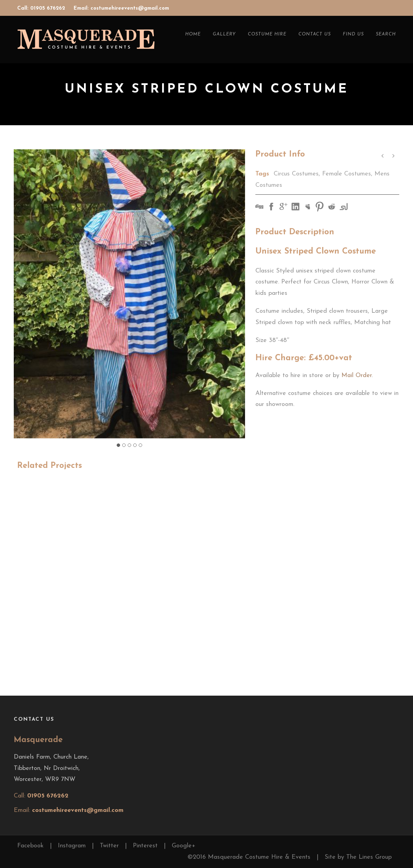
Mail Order (357, 376)
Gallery (224, 34)
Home (193, 34)
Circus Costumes (296, 174)
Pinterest (145, 846)
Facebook (30, 846)
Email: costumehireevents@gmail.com (121, 8)
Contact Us (315, 34)
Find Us (353, 34)
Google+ (184, 846)
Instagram (72, 846)
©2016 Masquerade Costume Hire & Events (249, 857)
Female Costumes (347, 174)
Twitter (109, 846)
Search (386, 34)
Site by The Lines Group (358, 857)
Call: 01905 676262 (42, 8)
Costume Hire (267, 34)
